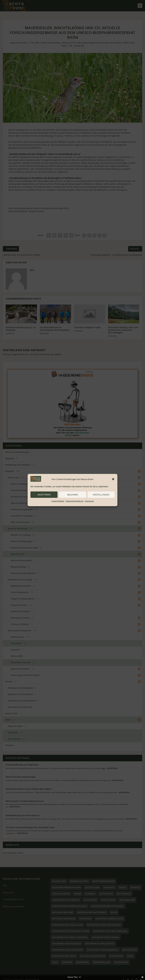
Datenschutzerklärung (75, 501)
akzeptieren (44, 495)
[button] (113, 479)
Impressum (89, 501)
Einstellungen (101, 495)
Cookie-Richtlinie (58, 501)
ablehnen (72, 495)
